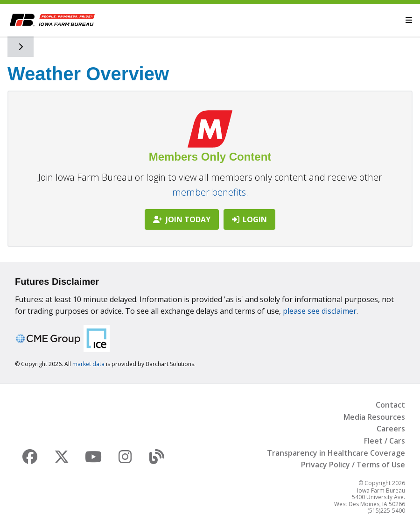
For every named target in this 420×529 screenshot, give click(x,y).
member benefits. (210, 192)
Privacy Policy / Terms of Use (353, 465)
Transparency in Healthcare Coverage (336, 453)
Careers (391, 429)
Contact (390, 405)
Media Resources (374, 417)
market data (88, 364)
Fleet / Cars (385, 441)
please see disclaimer (320, 311)
